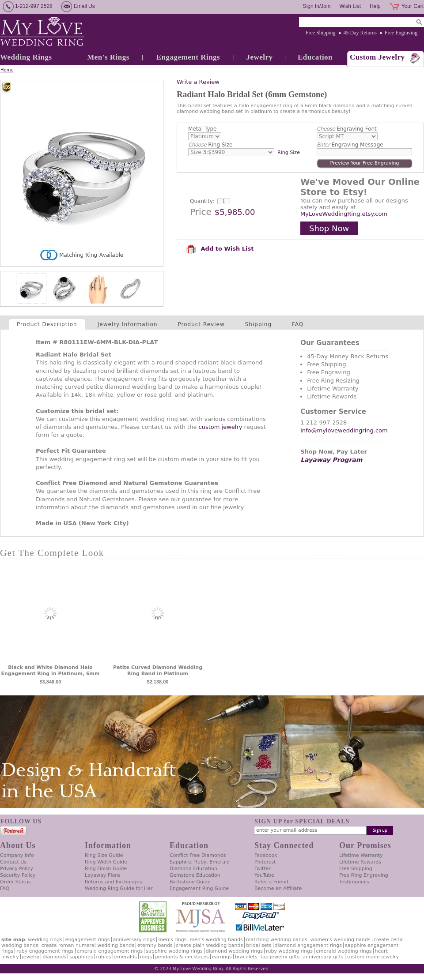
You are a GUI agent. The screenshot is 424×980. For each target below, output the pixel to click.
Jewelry (259, 57)
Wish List (350, 6)
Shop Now (329, 228)
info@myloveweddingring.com (344, 430)
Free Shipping (321, 33)
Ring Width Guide (106, 862)
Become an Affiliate (278, 888)
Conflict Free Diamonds (198, 855)
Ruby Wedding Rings (289, 951)
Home (7, 70)
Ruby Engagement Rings (45, 951)
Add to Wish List (220, 249)
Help (375, 6)
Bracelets (246, 957)
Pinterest (265, 862)
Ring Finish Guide (106, 869)
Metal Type (203, 129)
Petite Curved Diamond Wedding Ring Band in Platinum (158, 670)
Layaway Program (331, 460)
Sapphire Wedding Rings (174, 951)
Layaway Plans (103, 875)
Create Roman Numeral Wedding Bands (88, 945)
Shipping (258, 324)
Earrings (222, 957)
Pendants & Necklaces (182, 957)
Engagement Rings (188, 57)
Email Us (84, 6)
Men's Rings (108, 57)
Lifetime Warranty (361, 855)
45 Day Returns (360, 33)
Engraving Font (347, 129)
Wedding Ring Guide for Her (119, 888)
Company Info (17, 855)
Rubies (104, 957)
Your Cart (413, 6)
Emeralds (126, 957)
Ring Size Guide (104, 855)
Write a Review (198, 82)
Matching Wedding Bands (277, 940)
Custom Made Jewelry (373, 957)
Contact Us (13, 862)
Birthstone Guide (190, 882)
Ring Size (210, 145)
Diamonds (54, 957)
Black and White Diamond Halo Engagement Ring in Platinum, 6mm (50, 670)
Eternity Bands (155, 945)
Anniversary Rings (134, 940)
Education (315, 57)
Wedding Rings (26, 57)
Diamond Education (193, 869)
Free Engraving (401, 33)
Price (201, 212)
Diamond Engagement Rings (308, 945)
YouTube (264, 875)
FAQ (298, 324)
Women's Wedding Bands (341, 940)
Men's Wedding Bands (216, 940)
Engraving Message (350, 145)
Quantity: (202, 201)
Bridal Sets (259, 945)
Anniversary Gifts (323, 957)
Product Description (47, 324)
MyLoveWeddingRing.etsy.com (344, 214)
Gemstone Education (195, 875)
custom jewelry (221, 427)
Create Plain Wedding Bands (209, 945)
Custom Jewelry (377, 57)
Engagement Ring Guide (199, 888)
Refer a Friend (271, 882)
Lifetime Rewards (360, 862)
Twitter (263, 869)
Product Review (201, 324)
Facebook (266, 855)
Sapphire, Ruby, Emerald (200, 862)
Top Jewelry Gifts (280, 957)
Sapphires (81, 957)
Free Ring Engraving (364, 875)
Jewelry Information (128, 324)
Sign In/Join (317, 6)
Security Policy (18, 875)
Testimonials (354, 882)
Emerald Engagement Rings (110, 951)
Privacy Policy (17, 869)
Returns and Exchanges (113, 882)
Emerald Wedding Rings (344, 951)
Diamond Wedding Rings (234, 951)
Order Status (15, 882)
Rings (146, 957)
